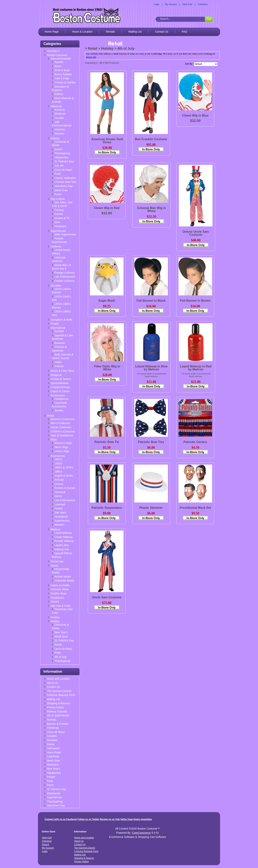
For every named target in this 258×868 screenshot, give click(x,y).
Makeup (55, 529)
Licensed (60, 504)
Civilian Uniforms (64, 281)
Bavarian (60, 343)
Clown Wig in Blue (195, 115)
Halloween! (53, 748)
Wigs (54, 440)
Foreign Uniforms (65, 273)
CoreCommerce (141, 833)
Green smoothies (143, 819)
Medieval (60, 114)
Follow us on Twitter (88, 819)
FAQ (184, 32)
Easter (58, 149)
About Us (52, 683)
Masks (54, 566)
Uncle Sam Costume (107, 597)
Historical (56, 106)
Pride (58, 174)
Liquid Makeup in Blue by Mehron (151, 368)
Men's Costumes (61, 423)
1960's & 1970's (64, 467)
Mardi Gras (61, 190)
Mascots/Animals (61, 59)
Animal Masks (63, 577)
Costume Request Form (61, 695)
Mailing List (135, 32)
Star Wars (60, 513)
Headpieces (61, 399)
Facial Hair (57, 561)
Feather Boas (59, 593)
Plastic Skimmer (151, 508)
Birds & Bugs (62, 70)
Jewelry (59, 410)
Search (46, 845)
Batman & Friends (57, 724)
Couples (52, 736)
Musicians (60, 226)
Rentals (110, 32)
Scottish (59, 331)
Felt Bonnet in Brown (195, 301)
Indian (58, 362)
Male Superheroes (65, 234)
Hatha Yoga (127, 819)
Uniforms (56, 247)
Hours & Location (82, 32)
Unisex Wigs (62, 451)
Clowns (59, 484)
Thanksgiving (62, 153)
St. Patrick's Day (64, 161)
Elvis (57, 222)
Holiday (55, 138)
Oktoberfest (61, 157)
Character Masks (64, 581)
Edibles (59, 94)
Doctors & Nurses (65, 488)
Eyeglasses (57, 598)
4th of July (61, 657)
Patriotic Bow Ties (151, 442)
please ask (91, 57)
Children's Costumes (63, 431)
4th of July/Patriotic (58, 715)
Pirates (55, 324)
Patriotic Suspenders (107, 508)
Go (209, 19)
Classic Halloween (65, 178)
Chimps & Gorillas (65, 82)
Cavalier (59, 118)
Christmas (53, 728)
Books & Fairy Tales (62, 371)
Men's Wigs (61, 447)
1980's (58, 472)
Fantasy (59, 210)
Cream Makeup (64, 537)
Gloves (55, 602)
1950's (58, 463)
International (58, 328)
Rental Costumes (57, 55)
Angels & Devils (64, 476)
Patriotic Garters (195, 442)
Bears (58, 66)
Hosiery (55, 617)
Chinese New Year (65, 182)
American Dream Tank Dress (107, 141)
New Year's (61, 632)
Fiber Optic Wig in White (107, 368)
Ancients (60, 110)
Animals (59, 480)
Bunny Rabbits (63, 74)
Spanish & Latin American (62, 337)
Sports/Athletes (60, 383)
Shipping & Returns (58, 703)
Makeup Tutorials (57, 711)
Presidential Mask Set (195, 508)
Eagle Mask (107, 301)
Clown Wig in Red (107, 208)
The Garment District (59, 691)
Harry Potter (54, 752)
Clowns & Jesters (61, 379)
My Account (171, 4)
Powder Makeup (64, 541)
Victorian (60, 129)
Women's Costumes (63, 419)
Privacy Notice (55, 707)
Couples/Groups (60, 387)
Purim (58, 194)
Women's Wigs (63, 443)
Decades (56, 286)
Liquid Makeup (63, 533)
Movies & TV (62, 218)
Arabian (59, 366)
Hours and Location (58, 679)
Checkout (203, 4)
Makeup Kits (62, 549)
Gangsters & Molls (61, 320)
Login (156, 4)
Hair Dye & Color (61, 606)
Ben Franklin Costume (151, 139)
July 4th (59, 166)
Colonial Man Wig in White (151, 209)
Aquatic (59, 62)
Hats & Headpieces (62, 435)
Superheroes (58, 231)
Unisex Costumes (61, 427)
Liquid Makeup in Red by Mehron (196, 368)
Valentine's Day (64, 186)
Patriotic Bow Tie (107, 442)
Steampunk (61, 517)
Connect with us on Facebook (61, 819)
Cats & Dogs (62, 78)
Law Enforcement (65, 277)
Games (59, 214)
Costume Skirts (60, 589)
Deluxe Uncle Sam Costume (196, 233)
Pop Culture (58, 199)
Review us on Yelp (110, 819)
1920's (58, 459)
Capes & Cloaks (60, 391)
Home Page (52, 32)
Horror (58, 496)
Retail (50, 416)
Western (59, 134)
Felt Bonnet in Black (151, 301)
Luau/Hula (53, 756)
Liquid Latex (62, 545)
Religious (56, 375)
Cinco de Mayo (63, 170)
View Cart (187, 4)
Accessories (58, 395)
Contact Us (162, 32)
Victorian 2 (53, 51)
